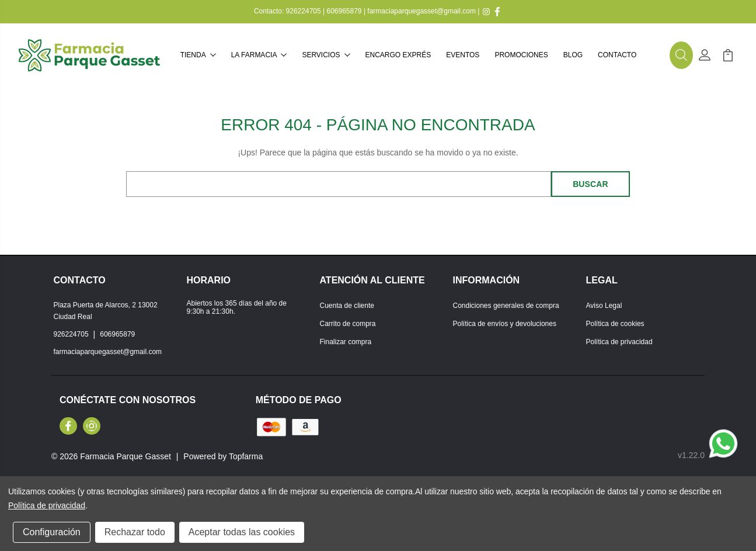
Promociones (521, 55)
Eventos (463, 55)
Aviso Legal (604, 306)
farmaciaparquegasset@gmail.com (421, 11)
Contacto (617, 55)
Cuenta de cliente (347, 306)
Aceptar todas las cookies (242, 532)
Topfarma (246, 456)
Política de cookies (615, 324)
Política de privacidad (619, 342)
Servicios (326, 55)
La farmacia (259, 55)
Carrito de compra (348, 324)
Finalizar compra (346, 342)
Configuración (52, 532)
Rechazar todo (135, 532)
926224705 (304, 11)
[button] (681, 56)
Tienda (198, 55)
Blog (573, 55)
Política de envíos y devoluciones (505, 324)
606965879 (344, 11)
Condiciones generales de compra (506, 306)
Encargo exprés (398, 55)
